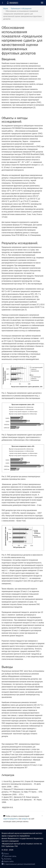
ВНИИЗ (12, 3)
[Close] (42, 816)
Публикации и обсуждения (21, 9)
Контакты (7, 859)
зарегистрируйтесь (11, 819)
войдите (25, 819)
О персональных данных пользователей (18, 864)
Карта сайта (8, 861)
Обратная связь (9, 856)
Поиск (5, 854)
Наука (6, 9)
